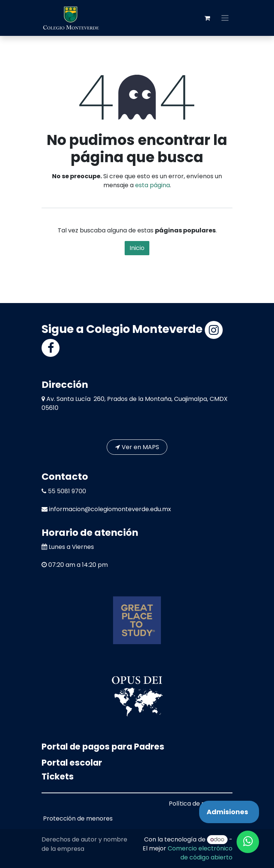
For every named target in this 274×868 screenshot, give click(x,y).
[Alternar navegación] (225, 18)
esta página (153, 185)
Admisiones (227, 812)
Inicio (137, 248)
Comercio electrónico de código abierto (200, 853)
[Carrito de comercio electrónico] (207, 18)
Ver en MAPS (137, 447)
